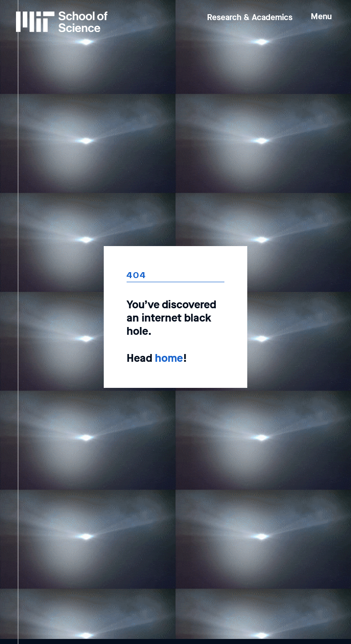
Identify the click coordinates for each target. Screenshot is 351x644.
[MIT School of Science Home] (62, 22)
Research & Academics (250, 17)
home (169, 358)
